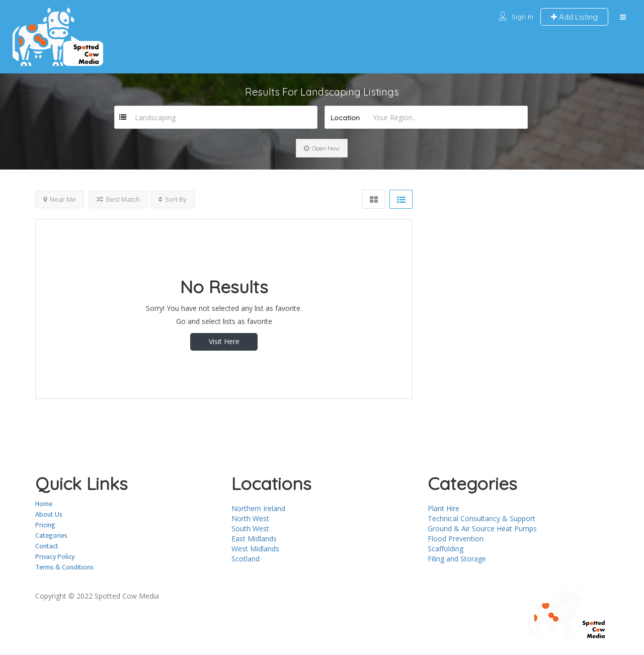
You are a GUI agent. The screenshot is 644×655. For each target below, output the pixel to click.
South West (250, 528)
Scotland (246, 559)
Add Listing (574, 17)
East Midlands (254, 539)
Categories (51, 536)
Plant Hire (444, 508)
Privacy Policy (55, 557)
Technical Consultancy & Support (481, 518)
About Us (49, 514)
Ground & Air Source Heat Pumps (482, 528)
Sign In (522, 17)
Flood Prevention (456, 539)
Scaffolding (446, 549)
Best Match (118, 199)
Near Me (60, 199)
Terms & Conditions (64, 567)
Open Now (322, 148)
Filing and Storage (457, 559)
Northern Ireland (258, 508)
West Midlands (255, 549)
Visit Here (224, 341)
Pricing (45, 525)
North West (250, 518)
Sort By (173, 199)
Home (44, 504)
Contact (47, 546)
